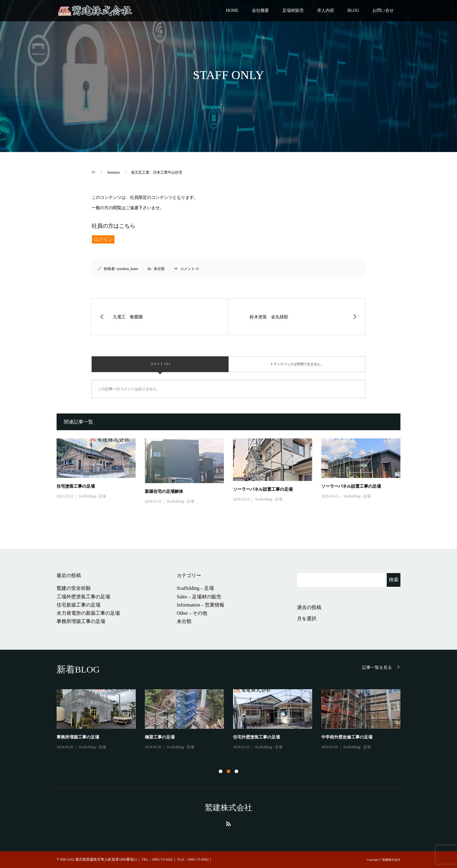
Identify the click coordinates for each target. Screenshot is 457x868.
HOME (232, 10)
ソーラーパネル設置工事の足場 (263, 489)
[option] (233, 722)
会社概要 (260, 10)
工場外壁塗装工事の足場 (83, 597)
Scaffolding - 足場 (92, 496)
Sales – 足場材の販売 (199, 597)
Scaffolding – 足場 (195, 588)
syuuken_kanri (127, 269)
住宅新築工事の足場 (78, 605)
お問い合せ (383, 10)
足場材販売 (293, 10)
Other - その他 (90, 752)
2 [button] (228, 771)
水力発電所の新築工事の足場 (88, 613)
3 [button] (236, 771)
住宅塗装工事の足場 (76, 486)
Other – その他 (192, 613)
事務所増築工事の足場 (81, 621)
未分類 (184, 621)
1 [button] (221, 771)
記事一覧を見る (377, 667)
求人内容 (326, 10)
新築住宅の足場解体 (164, 491)
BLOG (353, 10)
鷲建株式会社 (228, 808)
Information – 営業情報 (201, 605)
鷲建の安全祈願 (74, 588)
